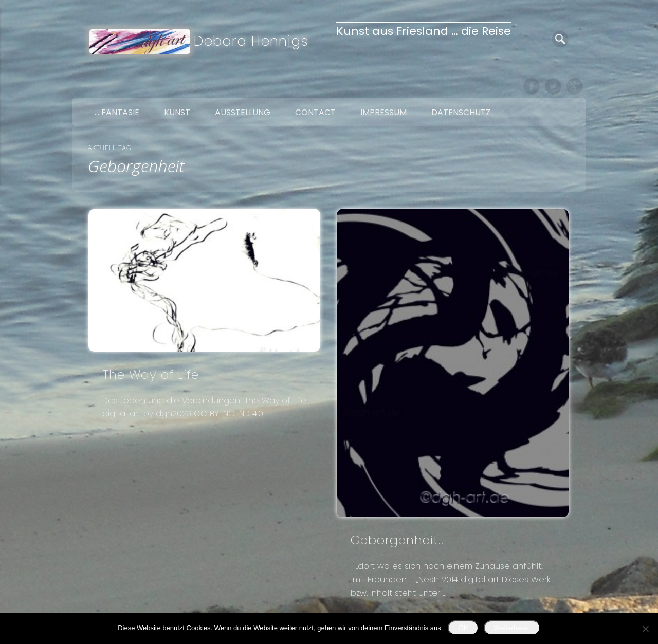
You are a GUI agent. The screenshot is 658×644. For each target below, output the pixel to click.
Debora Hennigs (251, 41)
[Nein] (645, 629)
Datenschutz (461, 112)
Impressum (383, 112)
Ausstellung (243, 112)
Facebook (532, 86)
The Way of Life (151, 374)
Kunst (177, 112)
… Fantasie (117, 112)
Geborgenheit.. (397, 540)
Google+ (575, 86)
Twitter (553, 86)
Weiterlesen (512, 628)
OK (463, 628)
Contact (315, 112)
